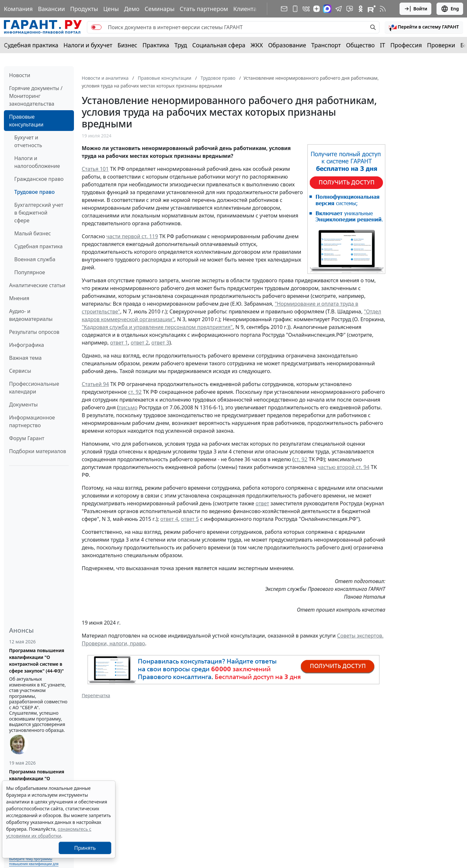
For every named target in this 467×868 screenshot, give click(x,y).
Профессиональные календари (34, 388)
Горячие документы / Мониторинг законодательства (36, 96)
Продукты (84, 9)
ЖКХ (257, 45)
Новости (20, 75)
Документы (23, 405)
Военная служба (35, 259)
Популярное (30, 272)
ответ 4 (169, 519)
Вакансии (51, 9)
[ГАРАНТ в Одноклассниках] (361, 9)
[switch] (96, 27)
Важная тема (25, 358)
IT (383, 45)
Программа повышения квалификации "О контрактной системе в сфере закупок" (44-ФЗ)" (37, 661)
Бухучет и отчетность (28, 141)
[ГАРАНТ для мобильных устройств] (295, 9)
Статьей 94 (95, 384)
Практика (156, 45)
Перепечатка (96, 695)
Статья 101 (95, 169)
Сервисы (20, 371)
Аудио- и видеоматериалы (31, 315)
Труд (181, 45)
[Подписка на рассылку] (284, 9)
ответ (262, 503)
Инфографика (27, 345)
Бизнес (127, 45)
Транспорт (326, 45)
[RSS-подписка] (383, 9)
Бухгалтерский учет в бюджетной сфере (39, 213)
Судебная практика (31, 45)
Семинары (160, 9)
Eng (450, 9)
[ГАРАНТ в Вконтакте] (306, 9)
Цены (111, 9)
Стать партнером (204, 9)
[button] (424, 27)
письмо (128, 407)
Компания (18, 9)
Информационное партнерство (32, 421)
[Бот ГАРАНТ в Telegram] (350, 9)
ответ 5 (190, 519)
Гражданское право (39, 179)
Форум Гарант (27, 438)
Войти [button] (416, 9)
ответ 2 (140, 343)
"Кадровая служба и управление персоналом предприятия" (157, 327)
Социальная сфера (219, 45)
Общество (360, 45)
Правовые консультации (26, 121)
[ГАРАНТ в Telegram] (339, 9)
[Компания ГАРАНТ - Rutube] (372, 9)
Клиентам (247, 9)
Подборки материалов (38, 451)
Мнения (19, 298)
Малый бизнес (33, 233)
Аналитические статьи (37, 285)
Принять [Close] (85, 848)
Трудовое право (35, 192)
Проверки (441, 45)
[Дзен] (317, 9)
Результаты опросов (34, 332)
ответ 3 (160, 343)
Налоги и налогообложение (37, 162)
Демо (132, 9)
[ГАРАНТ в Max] (327, 9)
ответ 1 (119, 343)
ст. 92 (135, 392)
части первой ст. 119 (132, 236)
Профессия (406, 45)
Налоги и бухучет (88, 45)
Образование (287, 45)
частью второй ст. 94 (343, 467)
